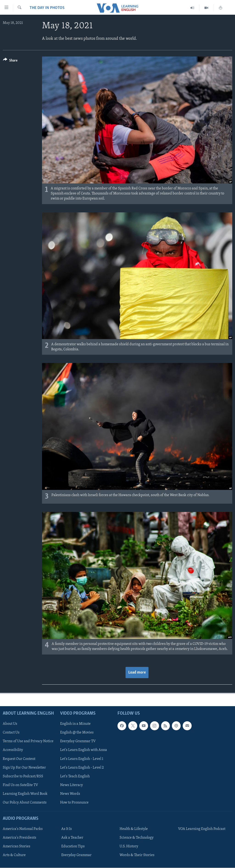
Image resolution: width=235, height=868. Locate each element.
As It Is (67, 829)
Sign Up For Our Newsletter (24, 767)
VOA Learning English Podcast (202, 829)
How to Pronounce (74, 802)
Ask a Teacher (72, 838)
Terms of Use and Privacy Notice (28, 741)
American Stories (17, 846)
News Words (70, 794)
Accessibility (13, 750)
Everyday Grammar (76, 855)
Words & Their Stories (137, 855)
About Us (10, 724)
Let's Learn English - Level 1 (82, 759)
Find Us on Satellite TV (20, 785)
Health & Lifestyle (134, 829)
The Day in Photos (47, 8)
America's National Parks (23, 829)
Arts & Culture (14, 855)
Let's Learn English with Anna (84, 750)
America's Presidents (20, 838)
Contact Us (11, 733)
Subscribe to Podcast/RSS (23, 776)
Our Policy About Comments (25, 802)
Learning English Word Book (25, 794)
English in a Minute (75, 724)
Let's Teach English (75, 776)
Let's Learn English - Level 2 (82, 767)
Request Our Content (19, 759)
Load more (137, 673)
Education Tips (73, 846)
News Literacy (71, 785)
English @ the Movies (77, 733)
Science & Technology (137, 838)
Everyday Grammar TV (78, 741)
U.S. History (129, 846)
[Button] (10, 61)
